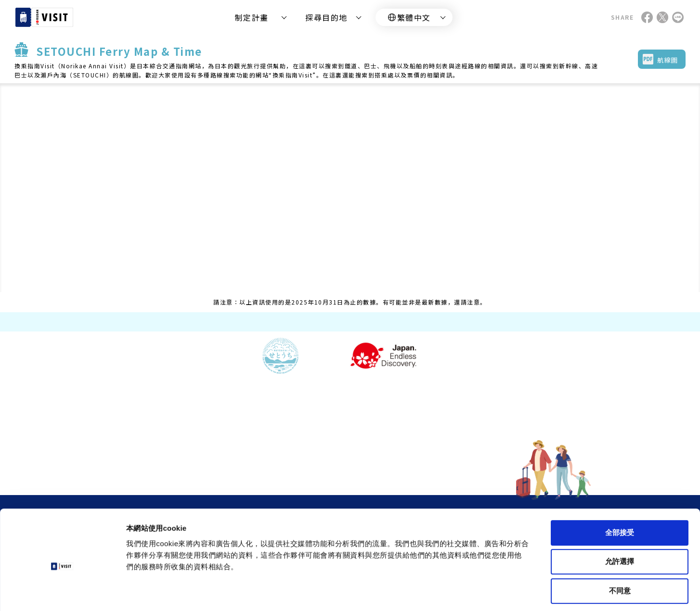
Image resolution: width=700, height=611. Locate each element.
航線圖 (668, 60)
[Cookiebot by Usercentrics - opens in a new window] (62, 592)
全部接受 (620, 490)
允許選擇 (620, 520)
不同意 (620, 549)
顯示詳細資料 (453, 592)
